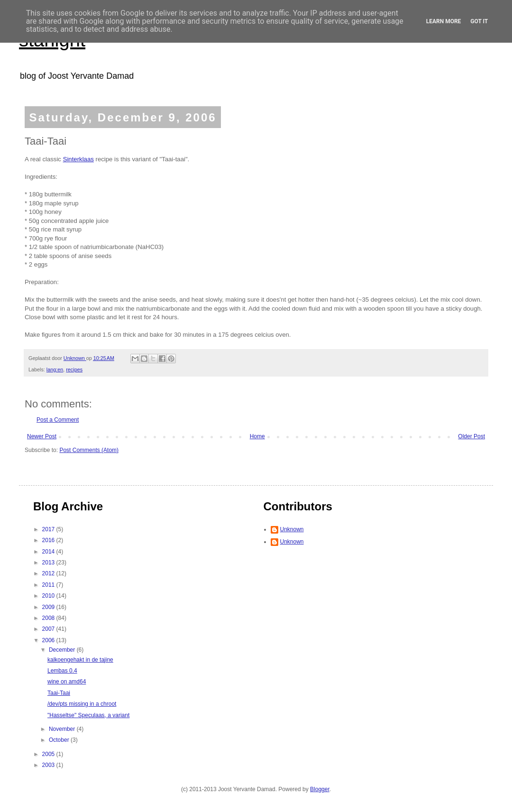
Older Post (471, 436)
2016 (49, 540)
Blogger (320, 789)
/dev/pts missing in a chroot (82, 704)
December (63, 650)
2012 (49, 573)
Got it (479, 21)
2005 (49, 754)
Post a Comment (58, 420)
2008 (49, 618)
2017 (49, 529)
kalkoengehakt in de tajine (80, 660)
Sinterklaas (78, 159)
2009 (49, 607)
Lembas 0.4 (62, 671)
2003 (49, 765)
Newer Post (42, 436)
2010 (49, 596)
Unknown (292, 529)
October (60, 740)
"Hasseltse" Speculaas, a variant (88, 715)
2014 (49, 552)
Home (257, 436)
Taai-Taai (59, 693)
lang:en (55, 369)
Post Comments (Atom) (89, 450)
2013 (49, 563)
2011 (49, 585)
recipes (74, 369)
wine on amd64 (67, 682)
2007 (49, 629)
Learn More (444, 21)
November (63, 729)
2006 (49, 640)
